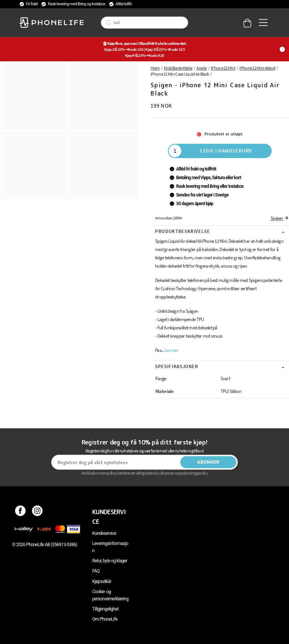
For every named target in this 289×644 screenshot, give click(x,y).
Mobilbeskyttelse (178, 68)
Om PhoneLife (105, 619)
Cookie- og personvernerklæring (110, 595)
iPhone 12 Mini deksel (257, 68)
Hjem (155, 68)
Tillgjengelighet (105, 609)
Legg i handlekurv (226, 151)
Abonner (208, 462)
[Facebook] (21, 512)
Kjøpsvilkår (102, 582)
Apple (202, 68)
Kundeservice (104, 533)
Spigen (280, 218)
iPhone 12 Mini (223, 68)
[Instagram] (37, 512)
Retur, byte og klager (110, 561)
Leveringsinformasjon (110, 547)
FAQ (96, 571)
